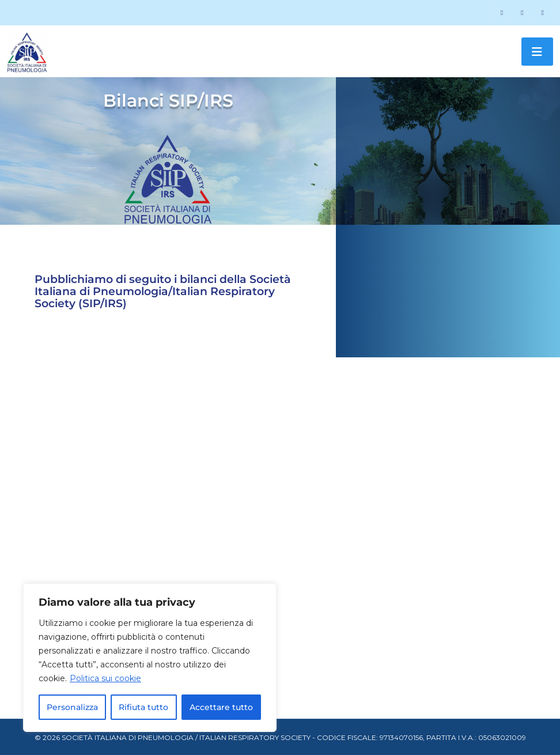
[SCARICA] (156, 448)
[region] (150, 658)
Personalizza (72, 707)
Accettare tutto (221, 707)
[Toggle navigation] (537, 52)
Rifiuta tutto (143, 707)
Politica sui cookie (105, 678)
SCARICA (79, 448)
